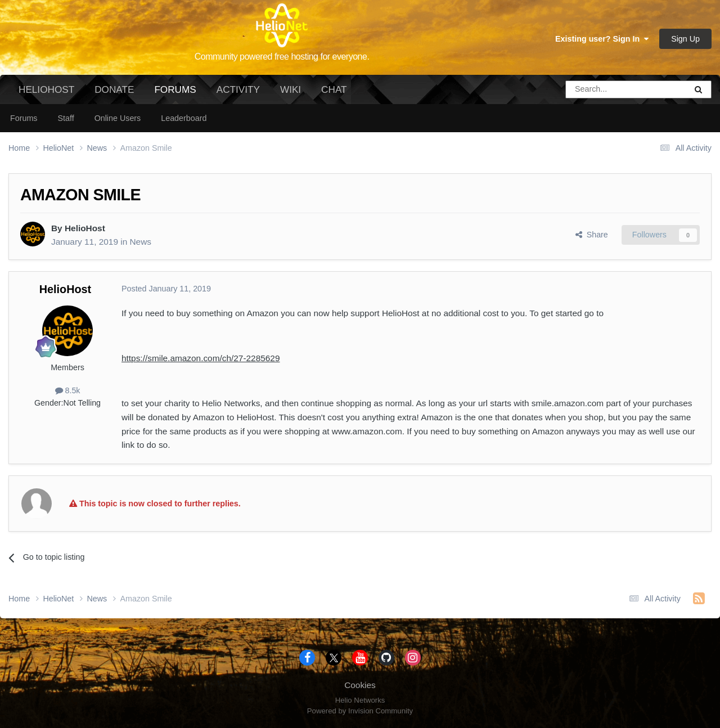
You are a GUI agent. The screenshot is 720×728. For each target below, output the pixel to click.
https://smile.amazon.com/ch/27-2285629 (201, 358)
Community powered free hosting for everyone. (282, 57)
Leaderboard (184, 118)
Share (592, 235)
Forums (175, 94)
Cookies (360, 685)
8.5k (68, 390)
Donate (114, 89)
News (140, 242)
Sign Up (685, 39)
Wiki (291, 89)
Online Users (118, 118)
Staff (66, 118)
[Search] (597, 89)
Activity (238, 89)
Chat (334, 89)
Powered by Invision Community (360, 711)
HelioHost (46, 89)
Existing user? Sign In (602, 39)
